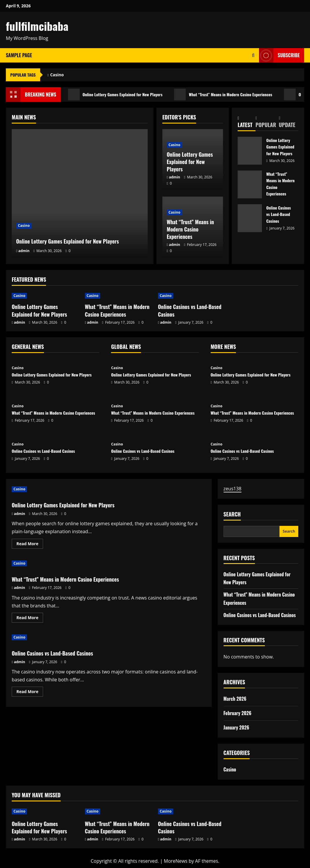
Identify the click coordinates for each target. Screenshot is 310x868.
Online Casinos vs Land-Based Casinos (250, 218)
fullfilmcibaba (37, 26)
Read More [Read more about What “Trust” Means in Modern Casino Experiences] (30, 619)
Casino (57, 75)
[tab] (247, 122)
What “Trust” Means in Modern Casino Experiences (240, 94)
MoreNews (176, 861)
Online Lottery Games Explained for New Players (121, 94)
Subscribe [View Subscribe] (279, 55)
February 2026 (237, 713)
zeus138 (233, 489)
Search (232, 514)
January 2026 (236, 727)
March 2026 (235, 699)
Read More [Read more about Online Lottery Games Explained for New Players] (30, 545)
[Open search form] (253, 55)
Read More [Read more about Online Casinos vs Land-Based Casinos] (30, 693)
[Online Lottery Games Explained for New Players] (80, 194)
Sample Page (19, 55)
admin (24, 251)
